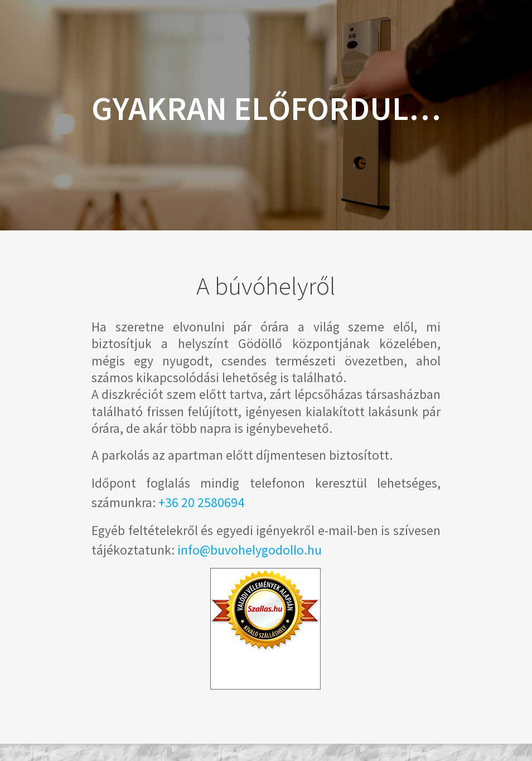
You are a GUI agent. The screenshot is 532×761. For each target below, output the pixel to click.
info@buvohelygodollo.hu (250, 550)
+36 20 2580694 (201, 502)
